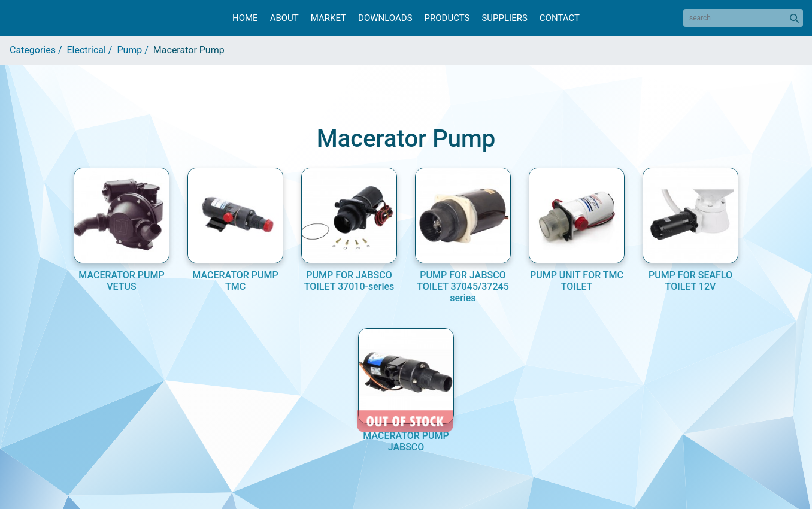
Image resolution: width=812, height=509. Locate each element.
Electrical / (92, 50)
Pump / (135, 50)
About (284, 18)
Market (328, 18)
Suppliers (504, 18)
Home (245, 18)
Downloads (385, 18)
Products (447, 18)
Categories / (38, 50)
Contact (560, 18)
